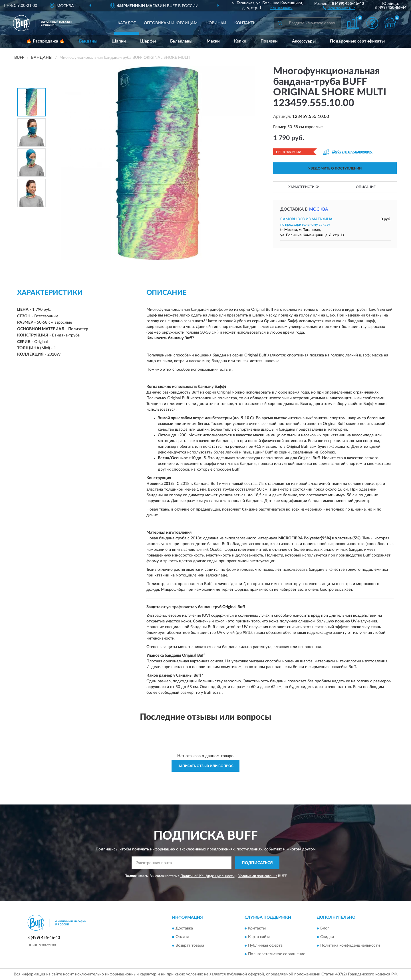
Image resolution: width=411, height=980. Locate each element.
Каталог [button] (127, 23)
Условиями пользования (258, 876)
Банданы (88, 41)
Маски (213, 41)
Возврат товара (190, 946)
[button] (339, 8)
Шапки (119, 41)
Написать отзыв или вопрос (205, 766)
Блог (325, 929)
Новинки (216, 23)
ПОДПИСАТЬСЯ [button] (257, 863)
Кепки (240, 41)
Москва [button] (319, 209)
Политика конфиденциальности (350, 946)
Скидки (327, 937)
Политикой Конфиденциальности (207, 876)
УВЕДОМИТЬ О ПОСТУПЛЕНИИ (335, 168)
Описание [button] (366, 187)
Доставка (184, 929)
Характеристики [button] (304, 187)
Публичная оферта (265, 946)
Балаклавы (181, 41)
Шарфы (148, 41)
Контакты (245, 23)
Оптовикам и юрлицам (171, 23)
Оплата (182, 937)
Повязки (269, 41)
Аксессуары (304, 41)
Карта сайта (259, 937)
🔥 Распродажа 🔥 (46, 41)
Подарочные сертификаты (357, 41)
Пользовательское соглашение (277, 954)
